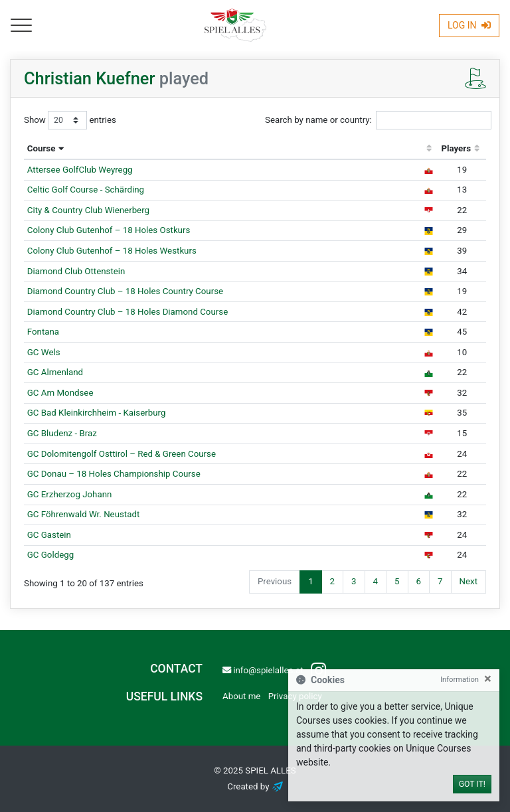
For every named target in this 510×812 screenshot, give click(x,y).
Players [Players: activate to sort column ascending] (456, 148)
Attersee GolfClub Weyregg (80, 170)
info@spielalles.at (263, 670)
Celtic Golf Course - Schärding (86, 190)
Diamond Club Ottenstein (76, 271)
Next (468, 581)
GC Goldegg (50, 555)
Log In (469, 25)
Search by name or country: (378, 120)
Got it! (472, 784)
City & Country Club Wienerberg (88, 210)
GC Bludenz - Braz (62, 433)
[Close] (488, 679)
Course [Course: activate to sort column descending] (42, 148)
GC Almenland (55, 372)
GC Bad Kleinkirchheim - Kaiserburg (97, 413)
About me (241, 696)
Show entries (70, 120)
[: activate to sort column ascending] (429, 149)
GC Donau (114, 474)
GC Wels (44, 352)
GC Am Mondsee (60, 393)
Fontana (43, 332)
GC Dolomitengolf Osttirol (122, 454)
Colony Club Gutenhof (109, 230)
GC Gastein (49, 535)
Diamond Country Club (125, 291)
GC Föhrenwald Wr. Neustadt (84, 514)
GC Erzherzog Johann (70, 494)
